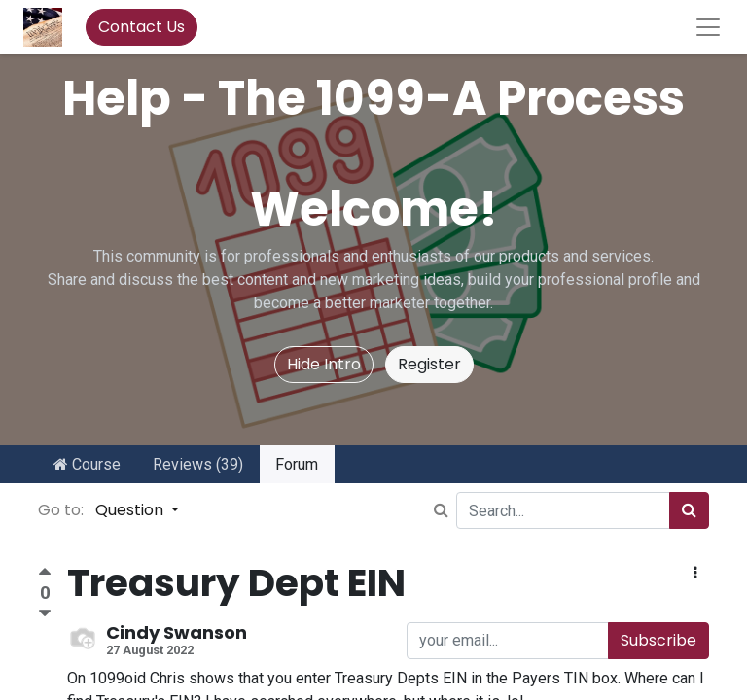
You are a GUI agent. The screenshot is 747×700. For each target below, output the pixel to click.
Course (87, 464)
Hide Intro (324, 364)
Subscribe (658, 640)
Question (131, 510)
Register (429, 364)
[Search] (689, 510)
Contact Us (142, 27)
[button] (695, 574)
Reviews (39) (198, 464)
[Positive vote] (45, 574)
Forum (297, 464)
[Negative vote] (45, 614)
